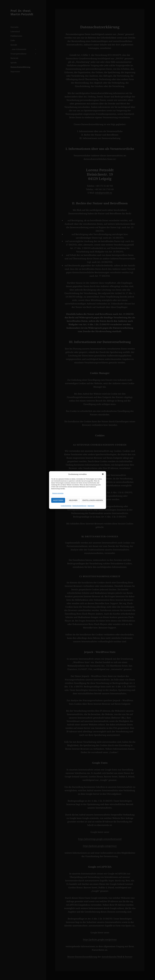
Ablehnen (73, 502)
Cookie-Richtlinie (66, 507)
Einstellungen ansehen (93, 502)
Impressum (91, 507)
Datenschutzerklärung (79, 507)
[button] (103, 475)
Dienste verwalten (58, 494)
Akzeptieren (58, 502)
